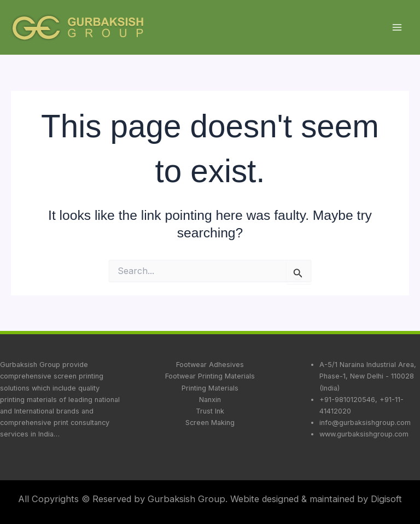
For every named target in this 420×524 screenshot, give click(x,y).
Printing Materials (210, 388)
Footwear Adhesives (210, 365)
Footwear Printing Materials (210, 376)
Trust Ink (210, 411)
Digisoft (386, 499)
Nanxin (210, 400)
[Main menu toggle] (397, 28)
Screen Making (210, 423)
